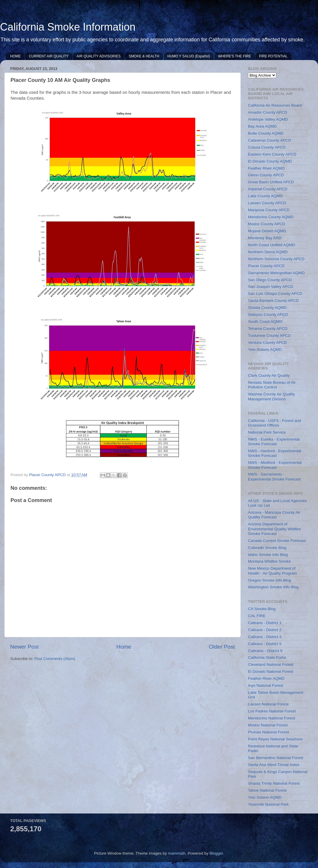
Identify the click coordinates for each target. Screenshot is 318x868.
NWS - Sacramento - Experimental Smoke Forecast (274, 477)
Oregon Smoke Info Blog (270, 580)
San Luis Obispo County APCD (275, 294)
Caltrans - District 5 (265, 644)
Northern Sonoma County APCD (276, 259)
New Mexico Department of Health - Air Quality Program (272, 571)
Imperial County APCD (268, 189)
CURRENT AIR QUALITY (49, 56)
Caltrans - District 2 (265, 630)
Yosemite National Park (268, 804)
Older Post (222, 647)
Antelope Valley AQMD (268, 119)
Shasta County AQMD (267, 308)
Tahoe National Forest (267, 790)
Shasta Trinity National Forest (274, 783)
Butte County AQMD (266, 133)
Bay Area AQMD (262, 126)
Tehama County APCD (268, 329)
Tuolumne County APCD (269, 336)
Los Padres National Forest (272, 711)
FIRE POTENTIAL (273, 56)
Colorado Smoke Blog (267, 548)
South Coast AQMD (265, 322)
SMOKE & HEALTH (144, 56)
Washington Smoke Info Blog (273, 587)
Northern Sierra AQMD (268, 252)
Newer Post (25, 647)
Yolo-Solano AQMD (265, 350)
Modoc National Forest (268, 725)
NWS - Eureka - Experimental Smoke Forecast (274, 442)
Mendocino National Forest (271, 718)
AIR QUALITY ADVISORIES (99, 56)
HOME (15, 56)
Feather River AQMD (266, 168)
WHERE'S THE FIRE (234, 56)
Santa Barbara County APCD (273, 301)
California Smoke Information (68, 27)
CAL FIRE (257, 616)
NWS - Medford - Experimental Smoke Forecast (275, 465)
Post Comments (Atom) (55, 659)
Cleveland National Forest (271, 664)
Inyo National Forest (266, 685)
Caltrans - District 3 (265, 637)
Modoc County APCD (267, 224)
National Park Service (267, 432)
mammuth (177, 853)
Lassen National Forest (268, 704)
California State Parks (267, 657)
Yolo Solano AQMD (265, 797)
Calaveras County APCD (270, 140)
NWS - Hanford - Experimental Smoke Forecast (275, 453)
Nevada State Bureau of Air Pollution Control (272, 385)
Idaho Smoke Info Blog (268, 555)
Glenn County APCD (266, 175)
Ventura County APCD (268, 343)
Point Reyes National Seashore (275, 739)
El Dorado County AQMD (270, 161)
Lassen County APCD (267, 203)
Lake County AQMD (265, 196)
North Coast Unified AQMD (271, 245)
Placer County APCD (266, 266)
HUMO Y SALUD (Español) (189, 56)
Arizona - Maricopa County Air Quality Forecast (274, 515)
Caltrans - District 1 (265, 623)
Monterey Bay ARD (265, 238)
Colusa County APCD (267, 147)
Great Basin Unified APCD (271, 182)
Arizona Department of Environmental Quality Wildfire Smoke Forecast (274, 529)
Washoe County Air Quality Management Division (271, 396)
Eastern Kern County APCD (272, 154)
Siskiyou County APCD (268, 315)
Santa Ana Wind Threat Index (274, 765)
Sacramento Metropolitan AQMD (276, 273)
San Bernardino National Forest (276, 758)
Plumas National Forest (268, 732)
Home (124, 647)
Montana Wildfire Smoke (269, 561)
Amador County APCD (268, 112)
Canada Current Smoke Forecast (277, 541)
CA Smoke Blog (262, 609)
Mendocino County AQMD (271, 217)
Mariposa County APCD (269, 210)
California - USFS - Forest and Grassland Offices (275, 423)
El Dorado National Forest (271, 671)
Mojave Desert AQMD (267, 231)
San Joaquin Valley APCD (271, 287)
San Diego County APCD (270, 280)
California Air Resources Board (275, 105)
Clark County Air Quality (269, 375)
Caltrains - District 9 (265, 651)
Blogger (216, 853)
